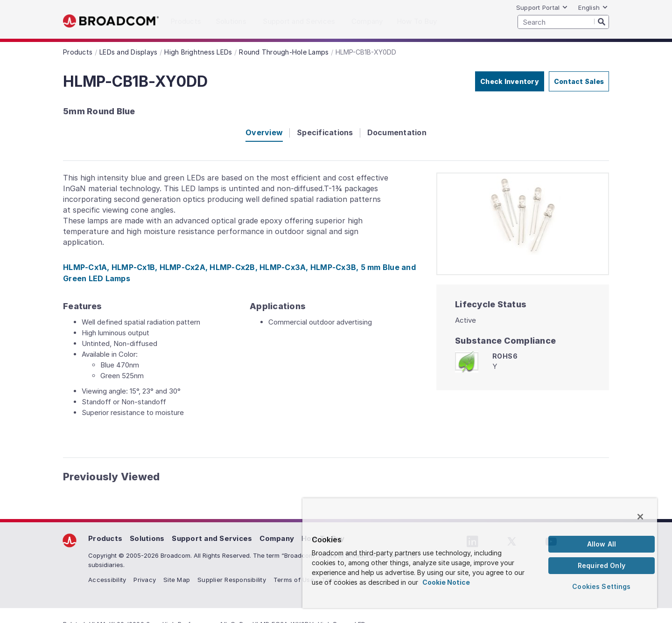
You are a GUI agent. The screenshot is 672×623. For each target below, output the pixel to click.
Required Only (602, 565)
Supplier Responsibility (232, 580)
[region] (480, 553)
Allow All (602, 544)
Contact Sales (579, 81)
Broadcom (111, 21)
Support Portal (542, 7)
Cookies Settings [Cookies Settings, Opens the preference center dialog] (601, 586)
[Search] (602, 21)
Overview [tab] (264, 132)
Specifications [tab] (325, 132)
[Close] (640, 517)
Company (277, 538)
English (593, 7)
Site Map (177, 580)
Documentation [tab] (397, 132)
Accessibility (107, 580)
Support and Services (212, 538)
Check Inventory (510, 81)
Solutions (147, 538)
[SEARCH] (563, 22)
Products (105, 538)
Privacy (145, 580)
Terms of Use (294, 580)
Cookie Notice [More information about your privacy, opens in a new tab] (446, 582)
